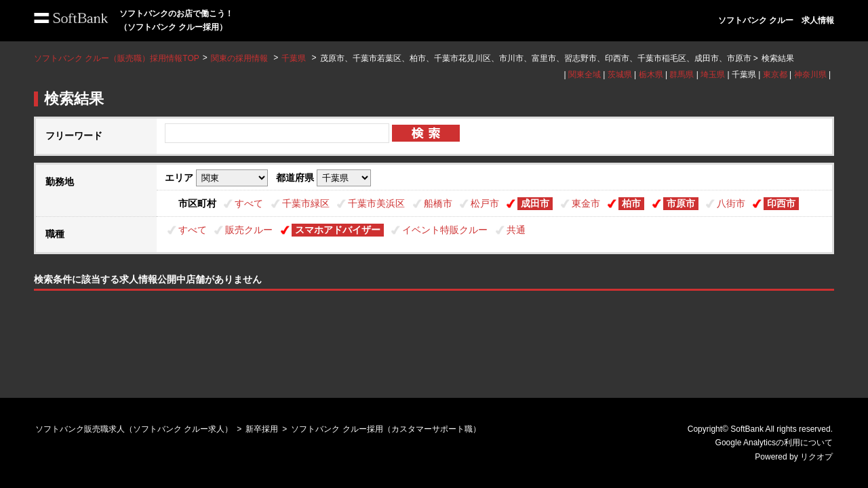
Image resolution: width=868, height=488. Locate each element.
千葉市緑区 (306, 203)
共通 (516, 230)
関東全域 (585, 75)
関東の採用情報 (240, 58)
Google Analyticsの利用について (774, 443)
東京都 (775, 75)
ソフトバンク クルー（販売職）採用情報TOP (117, 58)
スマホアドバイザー (338, 230)
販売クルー (249, 230)
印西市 (781, 203)
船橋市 (438, 203)
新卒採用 (262, 429)
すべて (249, 203)
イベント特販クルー (445, 230)
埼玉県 (713, 75)
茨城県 (620, 75)
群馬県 (682, 75)
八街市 (731, 203)
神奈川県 (810, 75)
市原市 (681, 203)
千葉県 (294, 58)
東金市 (586, 203)
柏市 (631, 203)
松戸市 (485, 203)
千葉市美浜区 (376, 203)
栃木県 (651, 75)
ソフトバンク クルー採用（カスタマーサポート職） (386, 429)
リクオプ (816, 457)
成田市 (535, 203)
